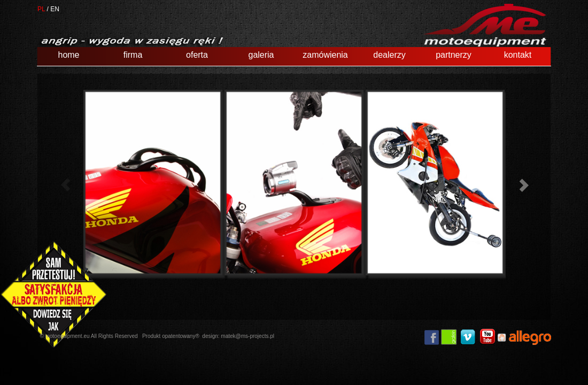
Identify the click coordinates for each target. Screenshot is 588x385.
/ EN (53, 9)
